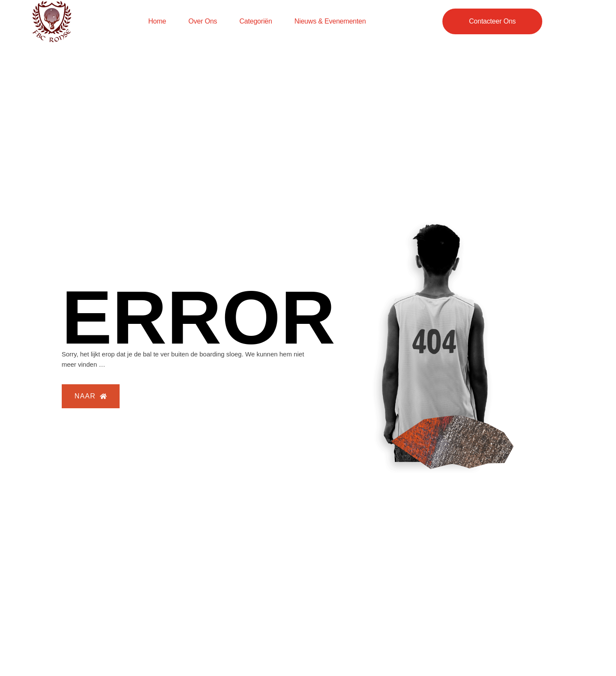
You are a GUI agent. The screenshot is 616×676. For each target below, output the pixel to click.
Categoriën (255, 21)
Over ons (203, 21)
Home (157, 21)
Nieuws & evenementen (330, 21)
